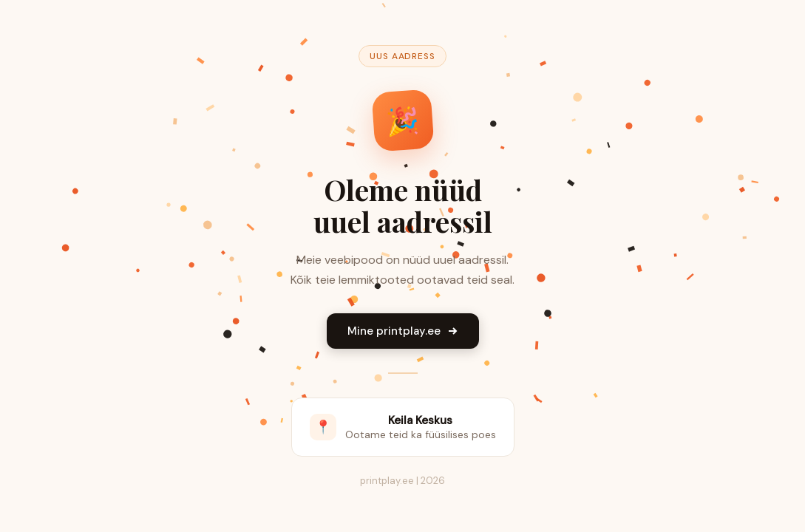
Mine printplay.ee (403, 331)
